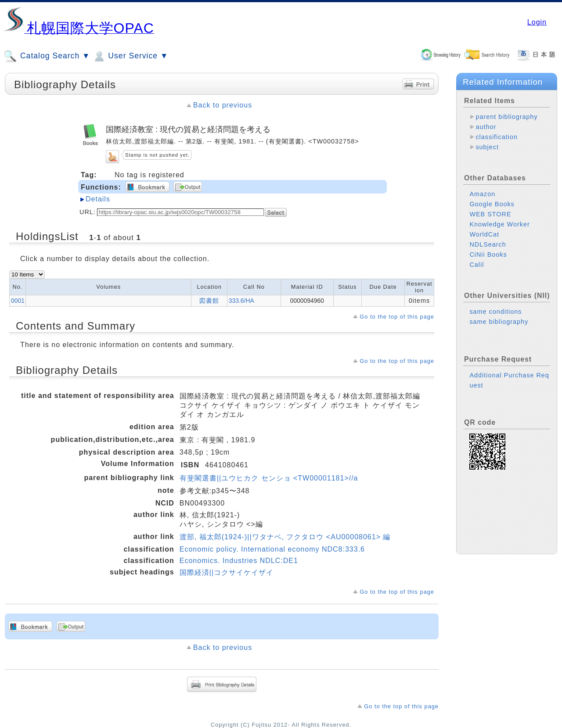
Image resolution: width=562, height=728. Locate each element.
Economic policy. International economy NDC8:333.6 (272, 549)
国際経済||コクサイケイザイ (227, 572)
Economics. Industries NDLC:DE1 (239, 561)
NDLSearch (488, 244)
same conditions (495, 312)
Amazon (482, 194)
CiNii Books (488, 255)
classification (497, 137)
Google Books (492, 204)
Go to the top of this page (397, 317)
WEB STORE (490, 214)
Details (98, 199)
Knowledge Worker (499, 224)
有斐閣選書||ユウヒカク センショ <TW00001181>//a (269, 478)
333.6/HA (241, 301)
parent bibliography (506, 117)
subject (487, 147)
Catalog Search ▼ (47, 56)
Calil (477, 265)
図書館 (209, 301)
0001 (18, 301)
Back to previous (223, 105)
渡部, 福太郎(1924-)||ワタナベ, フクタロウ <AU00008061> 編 (285, 537)
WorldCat (484, 234)
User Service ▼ (130, 56)
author (486, 127)
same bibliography (499, 322)
